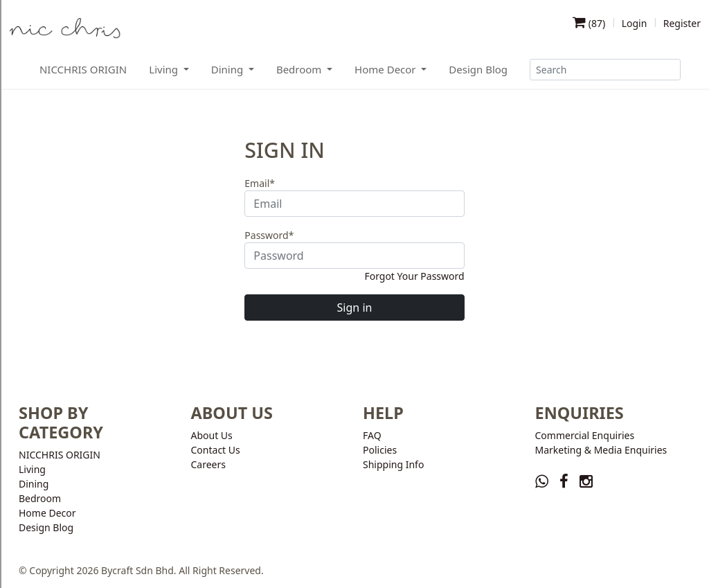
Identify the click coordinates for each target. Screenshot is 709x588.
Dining (34, 484)
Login (635, 23)
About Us (212, 435)
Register (682, 23)
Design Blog (478, 69)
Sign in (355, 308)
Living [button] (165, 69)
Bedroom (40, 498)
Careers (208, 464)
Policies (380, 450)
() (589, 23)
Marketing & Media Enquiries (601, 450)
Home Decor (47, 513)
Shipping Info (393, 464)
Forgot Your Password (414, 276)
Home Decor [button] (386, 69)
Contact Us (216, 450)
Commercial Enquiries (585, 435)
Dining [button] (228, 69)
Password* (269, 235)
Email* (260, 183)
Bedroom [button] (300, 69)
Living (32, 469)
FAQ (372, 435)
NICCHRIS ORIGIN (83, 69)
